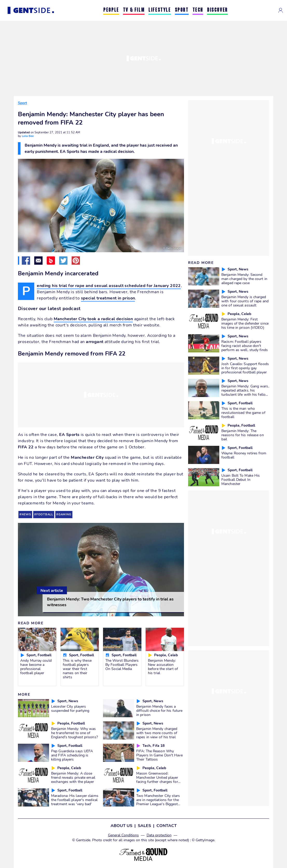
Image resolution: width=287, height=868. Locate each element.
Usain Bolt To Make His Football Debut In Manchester (241, 480)
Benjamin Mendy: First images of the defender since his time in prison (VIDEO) (245, 323)
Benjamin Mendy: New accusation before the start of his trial (163, 667)
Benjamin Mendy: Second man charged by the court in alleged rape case (244, 279)
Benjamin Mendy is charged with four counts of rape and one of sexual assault (245, 301)
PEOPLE (111, 10)
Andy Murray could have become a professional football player (36, 667)
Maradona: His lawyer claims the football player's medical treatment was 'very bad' (75, 800)
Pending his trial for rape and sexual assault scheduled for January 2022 (109, 286)
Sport (22, 103)
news (26, 514)
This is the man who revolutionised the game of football (243, 413)
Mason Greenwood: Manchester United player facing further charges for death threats (157, 780)
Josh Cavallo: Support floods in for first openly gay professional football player (245, 368)
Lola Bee (28, 136)
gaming (65, 514)
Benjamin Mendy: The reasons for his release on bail (243, 435)
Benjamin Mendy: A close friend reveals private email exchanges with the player (73, 777)
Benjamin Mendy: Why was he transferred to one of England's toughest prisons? (74, 733)
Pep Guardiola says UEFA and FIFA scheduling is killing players (72, 755)
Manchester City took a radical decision (93, 319)
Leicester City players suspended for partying (70, 708)
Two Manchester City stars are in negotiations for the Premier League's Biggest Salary (158, 802)
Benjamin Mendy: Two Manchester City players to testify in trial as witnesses (110, 602)
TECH (198, 10)
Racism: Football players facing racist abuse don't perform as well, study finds (245, 346)
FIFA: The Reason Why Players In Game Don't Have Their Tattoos (159, 755)
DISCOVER (217, 10)
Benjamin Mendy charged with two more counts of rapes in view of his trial (157, 733)
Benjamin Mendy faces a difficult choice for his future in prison (159, 710)
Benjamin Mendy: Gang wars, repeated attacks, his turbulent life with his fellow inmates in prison (245, 392)
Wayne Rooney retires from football (244, 455)
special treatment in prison (108, 298)
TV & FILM (134, 10)
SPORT (182, 10)
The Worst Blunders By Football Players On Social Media (122, 665)
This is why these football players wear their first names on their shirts (77, 669)
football (45, 514)
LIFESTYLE (160, 10)
